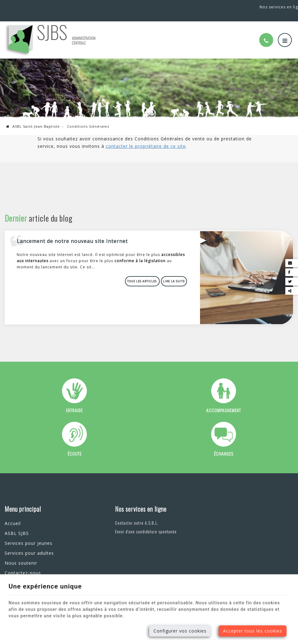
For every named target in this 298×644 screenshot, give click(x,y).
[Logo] (51, 32)
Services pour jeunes (29, 534)
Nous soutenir (21, 554)
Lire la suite (174, 273)
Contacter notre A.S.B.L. (126, 514)
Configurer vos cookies (180, 631)
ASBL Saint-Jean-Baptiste (33, 119)
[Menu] (285, 32)
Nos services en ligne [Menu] (130, 500)
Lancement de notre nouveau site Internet (73, 233)
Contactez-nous (23, 564)
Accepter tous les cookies (253, 631)
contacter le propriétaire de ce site (146, 138)
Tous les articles (143, 273)
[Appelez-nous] (266, 32)
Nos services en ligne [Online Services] (272, 7)
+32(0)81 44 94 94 (53, 7)
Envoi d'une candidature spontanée (135, 523)
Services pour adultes (29, 544)
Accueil (13, 515)
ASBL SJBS (17, 525)
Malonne (15, 7)
